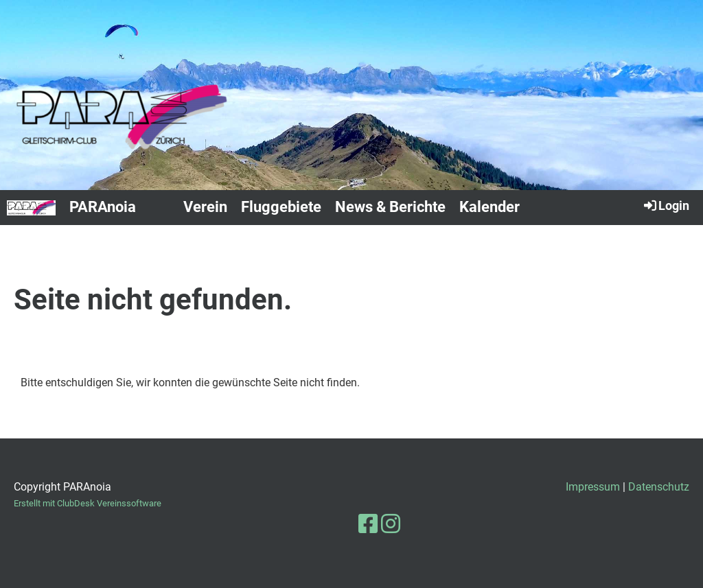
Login (666, 205)
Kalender (489, 207)
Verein (205, 207)
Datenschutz (659, 487)
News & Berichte (390, 207)
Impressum (593, 487)
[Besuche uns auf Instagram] (391, 524)
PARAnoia (103, 207)
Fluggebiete (281, 207)
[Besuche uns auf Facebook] (368, 524)
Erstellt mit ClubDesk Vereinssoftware (88, 503)
